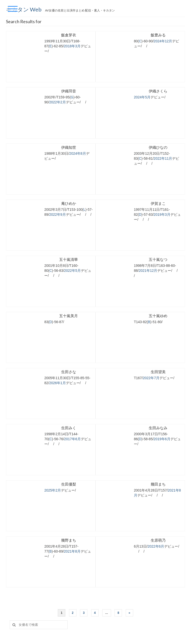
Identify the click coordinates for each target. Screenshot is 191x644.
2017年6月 (72, 439)
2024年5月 (142, 97)
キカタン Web (24, 9)
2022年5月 (72, 271)
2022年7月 (151, 378)
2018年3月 (72, 46)
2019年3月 (162, 215)
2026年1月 (58, 383)
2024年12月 (163, 41)
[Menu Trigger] (13, 9)
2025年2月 (53, 490)
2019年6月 (162, 439)
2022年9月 (58, 215)
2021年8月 (72, 551)
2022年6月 (156, 546)
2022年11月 (163, 158)
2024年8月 (78, 153)
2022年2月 (58, 102)
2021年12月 (148, 271)
